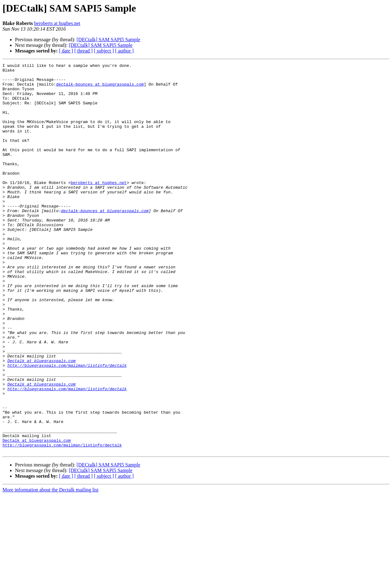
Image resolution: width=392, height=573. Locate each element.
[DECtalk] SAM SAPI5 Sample (108, 40)
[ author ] (125, 51)
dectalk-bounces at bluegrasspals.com (100, 89)
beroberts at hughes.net (57, 23)
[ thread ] (83, 51)
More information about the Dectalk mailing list (50, 568)
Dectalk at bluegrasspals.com (42, 421)
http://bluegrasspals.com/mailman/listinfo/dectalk (67, 426)
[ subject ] (104, 51)
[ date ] (66, 51)
